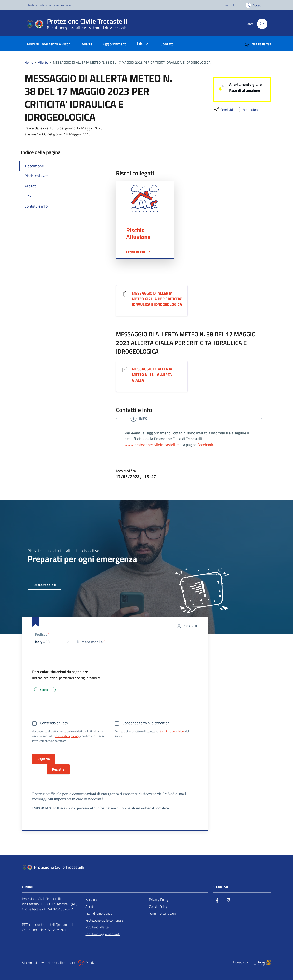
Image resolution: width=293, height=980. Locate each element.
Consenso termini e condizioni (146, 723)
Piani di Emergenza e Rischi (49, 44)
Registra (58, 769)
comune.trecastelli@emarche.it (52, 925)
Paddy (86, 963)
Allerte (87, 44)
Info (144, 44)
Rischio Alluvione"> (145, 199)
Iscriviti (230, 5)
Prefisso (42, 635)
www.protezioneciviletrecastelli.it (152, 445)
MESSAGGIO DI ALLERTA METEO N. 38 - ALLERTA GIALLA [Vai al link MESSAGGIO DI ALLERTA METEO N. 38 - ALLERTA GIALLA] (152, 375)
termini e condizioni (172, 731)
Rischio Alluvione (138, 234)
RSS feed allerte (97, 927)
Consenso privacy (54, 723)
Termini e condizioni (163, 913)
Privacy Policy (159, 900)
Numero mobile (91, 642)
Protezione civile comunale (104, 920)
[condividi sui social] (224, 110)
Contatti (167, 44)
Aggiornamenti (115, 44)
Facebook (205, 445)
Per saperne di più (44, 585)
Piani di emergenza (99, 913)
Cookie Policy (158, 906)
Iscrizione (92, 900)
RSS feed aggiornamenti (103, 934)
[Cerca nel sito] (262, 24)
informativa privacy (67, 736)
